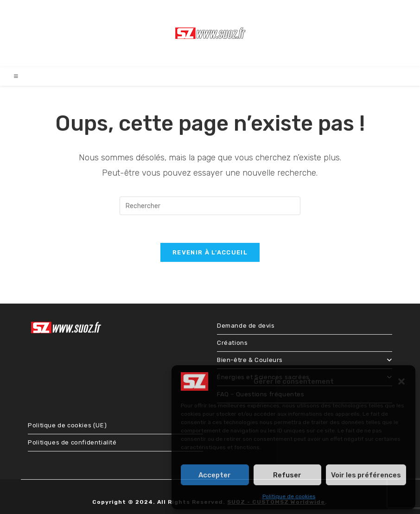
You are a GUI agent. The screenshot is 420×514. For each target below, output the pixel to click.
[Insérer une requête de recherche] (210, 206)
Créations (232, 343)
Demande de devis (246, 326)
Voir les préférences (366, 475)
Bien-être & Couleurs (305, 360)
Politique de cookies (289, 496)
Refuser (287, 475)
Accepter (215, 475)
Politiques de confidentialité (72, 442)
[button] (401, 381)
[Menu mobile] (16, 76)
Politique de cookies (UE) (67, 425)
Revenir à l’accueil (210, 252)
